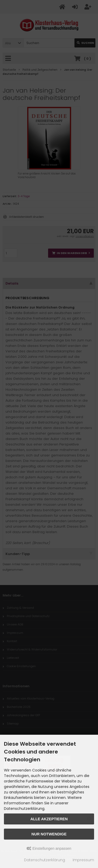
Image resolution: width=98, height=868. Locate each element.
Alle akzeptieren (49, 819)
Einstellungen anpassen (49, 848)
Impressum (83, 860)
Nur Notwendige (49, 834)
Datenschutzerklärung (45, 860)
